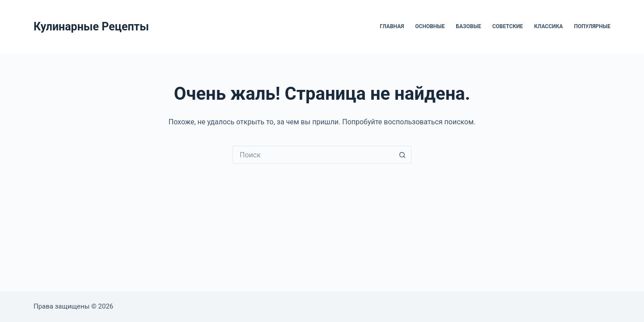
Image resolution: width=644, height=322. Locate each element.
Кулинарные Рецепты (91, 27)
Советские (508, 26)
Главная (392, 26)
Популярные (592, 26)
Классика (548, 26)
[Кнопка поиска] (402, 155)
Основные (430, 26)
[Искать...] (313, 155)
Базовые (469, 26)
